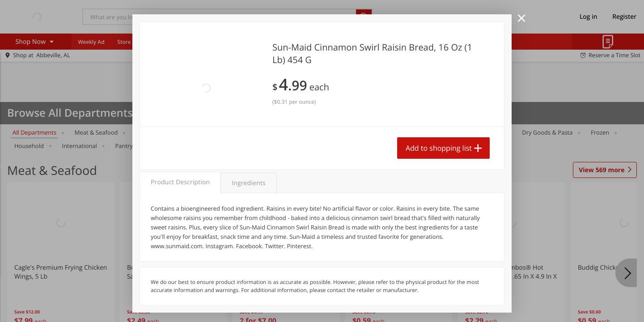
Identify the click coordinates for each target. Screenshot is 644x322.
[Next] (626, 273)
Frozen (600, 132)
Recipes (210, 42)
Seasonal (219, 146)
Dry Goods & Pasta (547, 132)
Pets (292, 132)
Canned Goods (455, 132)
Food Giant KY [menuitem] (250, 42)
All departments (34, 132)
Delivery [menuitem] (341, 42)
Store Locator (134, 42)
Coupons (176, 42)
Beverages (223, 132)
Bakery (326, 132)
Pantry (124, 146)
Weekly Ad (91, 42)
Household (29, 146)
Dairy (184, 132)
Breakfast (366, 132)
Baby (262, 132)
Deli (498, 132)
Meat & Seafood (96, 132)
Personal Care (169, 146)
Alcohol (407, 132)
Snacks (258, 146)
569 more (602, 170)
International (80, 146)
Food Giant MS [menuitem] (299, 42)
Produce (147, 132)
